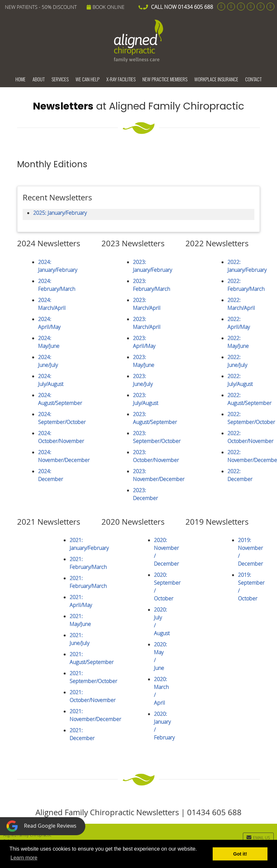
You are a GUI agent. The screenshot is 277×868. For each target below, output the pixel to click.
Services (60, 79)
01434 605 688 (195, 7)
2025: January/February (60, 213)
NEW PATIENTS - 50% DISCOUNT (41, 7)
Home (21, 79)
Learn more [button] (24, 858)
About (39, 79)
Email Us (258, 838)
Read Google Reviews (42, 826)
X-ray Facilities (121, 79)
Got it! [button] (240, 854)
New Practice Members (165, 79)
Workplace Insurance (216, 79)
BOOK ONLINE (106, 7)
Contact (253, 79)
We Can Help (87, 79)
